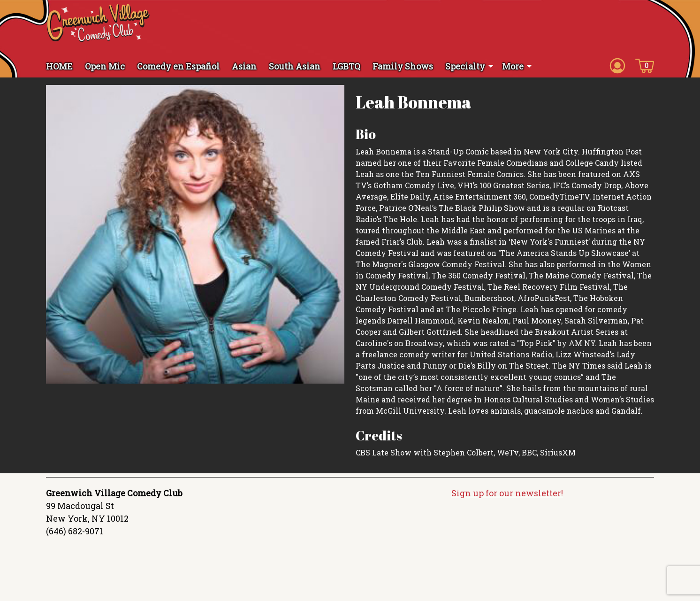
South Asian (295, 66)
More (513, 66)
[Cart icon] (645, 65)
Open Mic (105, 66)
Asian (244, 66)
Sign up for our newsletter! (507, 493)
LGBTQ (346, 66)
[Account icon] (617, 65)
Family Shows (403, 66)
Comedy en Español (178, 66)
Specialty (465, 66)
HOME (59, 66)
